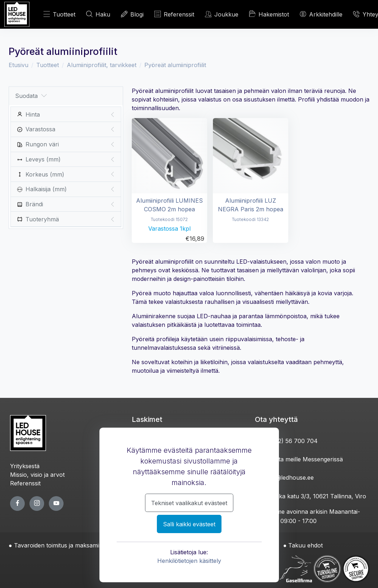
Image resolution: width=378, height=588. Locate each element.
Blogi (132, 14)
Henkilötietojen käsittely (189, 561)
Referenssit (174, 14)
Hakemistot (269, 14)
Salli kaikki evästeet (189, 524)
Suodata (31, 96)
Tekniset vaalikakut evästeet (189, 503)
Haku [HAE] (98, 14)
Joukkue (222, 14)
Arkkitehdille (321, 14)
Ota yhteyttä (276, 419)
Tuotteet (59, 14)
